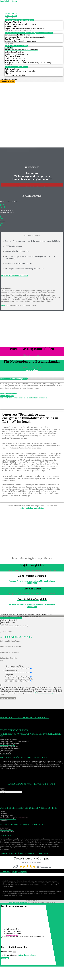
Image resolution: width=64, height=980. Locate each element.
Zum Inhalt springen (8, 1)
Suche (2, 789)
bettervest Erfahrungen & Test (32, 508)
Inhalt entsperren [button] (7, 396)
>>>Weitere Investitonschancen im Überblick (32, 186)
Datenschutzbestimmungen (45, 694)
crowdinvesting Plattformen (8, 740)
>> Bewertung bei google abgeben (14, 872)
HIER (3, 306)
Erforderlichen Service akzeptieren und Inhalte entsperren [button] (24, 398)
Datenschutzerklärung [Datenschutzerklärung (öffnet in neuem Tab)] (27, 956)
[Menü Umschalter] (1, 10)
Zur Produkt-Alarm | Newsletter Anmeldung (24, 718)
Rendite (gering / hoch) (12, 671)
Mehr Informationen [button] (8, 394)
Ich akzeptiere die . (20, 956)
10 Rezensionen (44, 868)
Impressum (3, 814)
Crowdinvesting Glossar (7, 753)
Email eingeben (7, 952)
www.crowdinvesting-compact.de (19, 903)
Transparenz (9, 675)
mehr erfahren (32, 370)
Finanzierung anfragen (7, 751)
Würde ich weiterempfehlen (14, 667)
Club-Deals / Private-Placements (10, 749)
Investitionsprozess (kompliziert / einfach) (19, 680)
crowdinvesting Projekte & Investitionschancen (14, 742)
